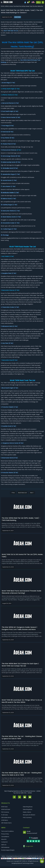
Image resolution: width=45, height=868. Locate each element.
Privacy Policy (5, 834)
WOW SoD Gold (6, 809)
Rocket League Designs (8, 850)
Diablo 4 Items (27, 812)
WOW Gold (4, 807)
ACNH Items (5, 820)
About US (4, 839)
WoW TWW (18, 17)
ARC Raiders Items (6, 823)
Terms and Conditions (7, 831)
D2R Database (5, 847)
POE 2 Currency (27, 818)
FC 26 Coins (5, 815)
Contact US (4, 842)
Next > (32, 493)
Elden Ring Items (28, 809)
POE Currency (5, 812)
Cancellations (5, 837)
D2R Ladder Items (6, 818)
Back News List (22, 493)
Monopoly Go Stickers (29, 815)
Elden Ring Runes (28, 807)
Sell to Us (4, 845)
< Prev (13, 493)
